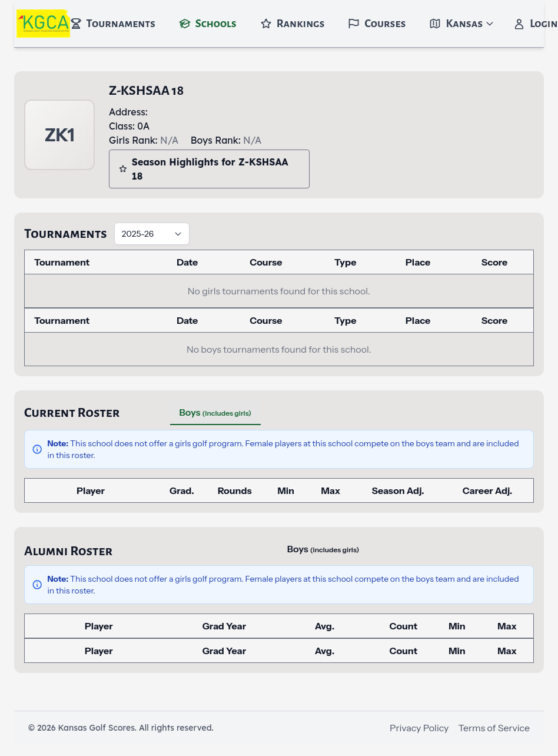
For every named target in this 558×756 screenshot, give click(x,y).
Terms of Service (494, 728)
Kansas (462, 24)
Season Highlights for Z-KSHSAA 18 (204, 169)
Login (535, 24)
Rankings (293, 24)
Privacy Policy (419, 728)
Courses (377, 24)
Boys (215, 412)
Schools (208, 24)
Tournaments (113, 24)
